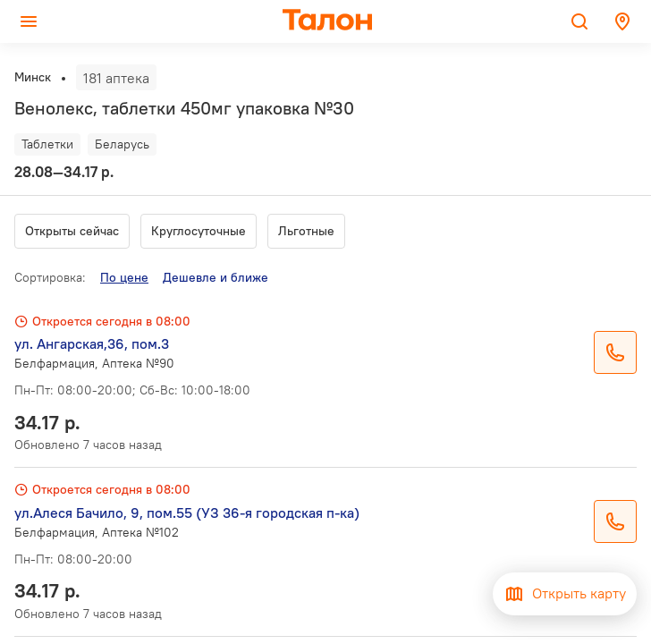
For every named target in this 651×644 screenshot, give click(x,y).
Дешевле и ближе (216, 277)
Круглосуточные (199, 231)
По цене (124, 277)
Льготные (306, 231)
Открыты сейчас (72, 231)
